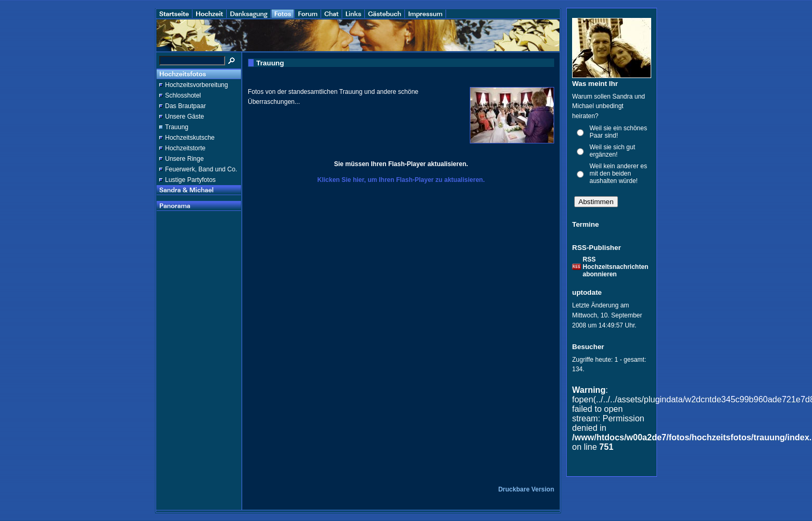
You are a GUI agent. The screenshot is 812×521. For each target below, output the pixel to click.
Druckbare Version (526, 489)
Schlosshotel (183, 95)
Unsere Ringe (184, 159)
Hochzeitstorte (185, 148)
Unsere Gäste (185, 117)
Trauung (177, 127)
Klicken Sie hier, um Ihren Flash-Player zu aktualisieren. (401, 180)
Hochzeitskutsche (190, 138)
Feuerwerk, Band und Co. (201, 169)
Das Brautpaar (185, 106)
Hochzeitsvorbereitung (196, 85)
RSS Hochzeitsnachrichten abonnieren (616, 267)
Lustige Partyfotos (190, 180)
